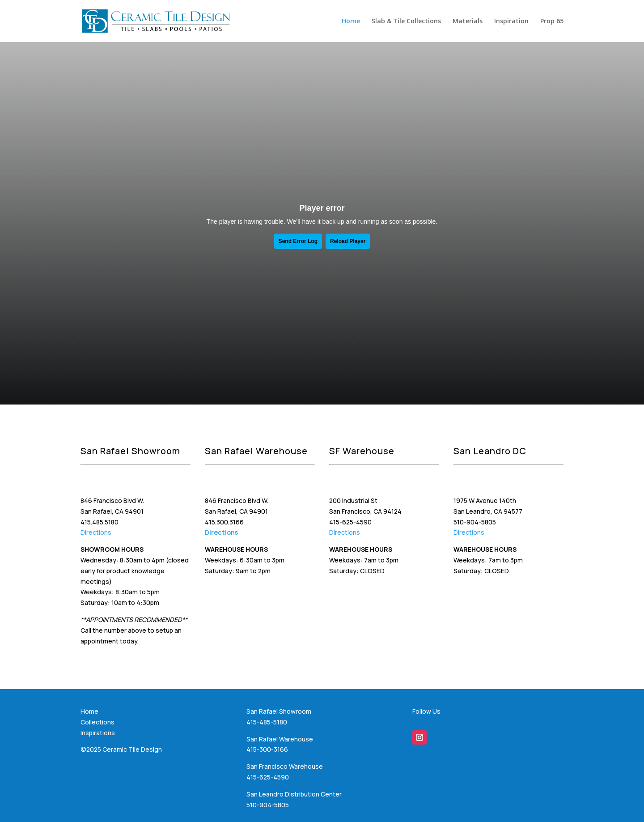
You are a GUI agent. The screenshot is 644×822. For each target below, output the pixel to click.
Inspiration (511, 21)
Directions (96, 532)
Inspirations (98, 733)
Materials (468, 21)
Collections (97, 722)
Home (351, 21)
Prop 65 (552, 21)
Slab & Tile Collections (406, 21)
